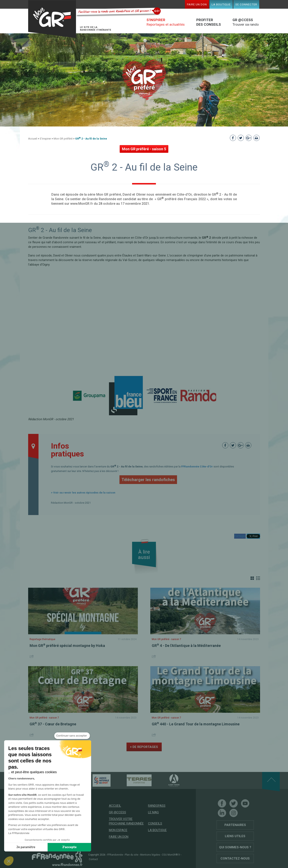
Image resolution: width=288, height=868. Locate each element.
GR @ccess (117, 812)
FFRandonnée (115, 855)
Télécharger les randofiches (148, 480)
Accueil (33, 139)
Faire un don (197, 4)
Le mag (153, 812)
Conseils (155, 823)
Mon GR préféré (63, 139)
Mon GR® (52, 19)
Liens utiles (235, 836)
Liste (258, 578)
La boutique (221, 4)
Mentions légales (150, 855)
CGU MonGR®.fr (171, 855)
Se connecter (246, 4)
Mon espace (118, 830)
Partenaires (235, 825)
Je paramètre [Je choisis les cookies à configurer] (26, 847)
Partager (240, 536)
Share (32, 656)
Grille (252, 578)
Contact (93, 859)
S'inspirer (45, 139)
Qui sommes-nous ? (235, 847)
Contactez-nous (235, 858)
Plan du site (132, 855)
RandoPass (157, 806)
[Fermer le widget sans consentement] (72, 736)
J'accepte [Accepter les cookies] (69, 847)
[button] (9, 861)
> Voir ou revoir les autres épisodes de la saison (83, 492)
